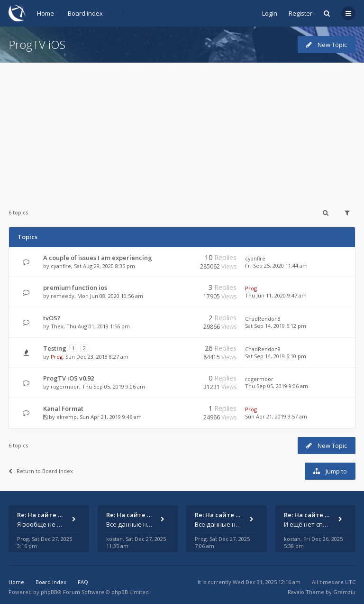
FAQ (83, 582)
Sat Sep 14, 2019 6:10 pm (276, 356)
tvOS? (52, 318)
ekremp (67, 417)
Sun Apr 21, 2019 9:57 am (276, 416)
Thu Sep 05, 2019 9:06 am (277, 386)
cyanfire (61, 266)
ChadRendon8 (263, 319)
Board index (85, 13)
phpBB (49, 592)
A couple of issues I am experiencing (98, 258)
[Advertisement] (182, 129)
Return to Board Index (41, 471)
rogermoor (65, 386)
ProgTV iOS (37, 44)
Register (300, 13)
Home (45, 13)
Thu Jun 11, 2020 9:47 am (276, 295)
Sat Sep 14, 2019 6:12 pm (276, 326)
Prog (251, 288)
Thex (57, 326)
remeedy (63, 296)
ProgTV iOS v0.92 (68, 378)
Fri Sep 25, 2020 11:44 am (276, 265)
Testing (55, 348)
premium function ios (75, 288)
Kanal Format (63, 409)
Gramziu (344, 592)
